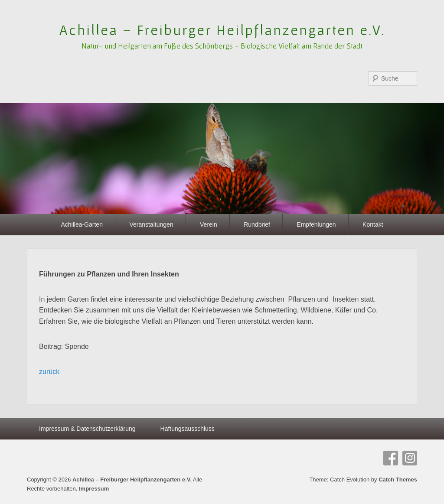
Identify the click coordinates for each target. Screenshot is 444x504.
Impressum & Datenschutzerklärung (87, 429)
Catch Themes (398, 480)
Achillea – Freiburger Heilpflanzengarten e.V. (222, 30)
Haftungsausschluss (188, 429)
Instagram (410, 458)
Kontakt (373, 224)
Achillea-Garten (82, 224)
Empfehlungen (316, 224)
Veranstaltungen (151, 224)
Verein (209, 224)
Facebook (391, 458)
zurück (49, 372)
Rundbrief (257, 224)
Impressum (94, 489)
